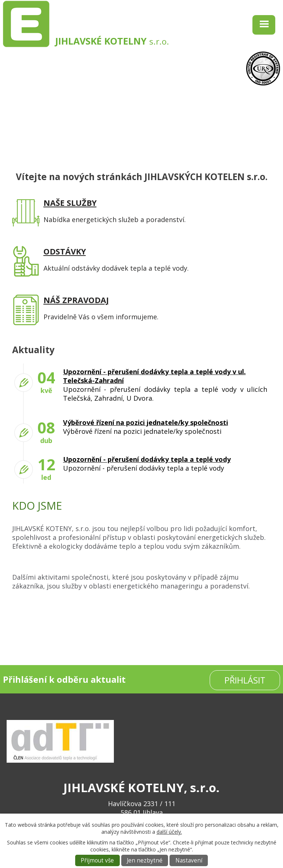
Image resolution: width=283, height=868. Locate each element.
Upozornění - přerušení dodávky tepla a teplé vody (147, 459)
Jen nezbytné (145, 860)
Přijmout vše (97, 860)
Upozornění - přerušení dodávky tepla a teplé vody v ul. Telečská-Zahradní (154, 376)
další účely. (169, 832)
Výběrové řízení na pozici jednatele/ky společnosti (146, 422)
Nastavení (189, 860)
